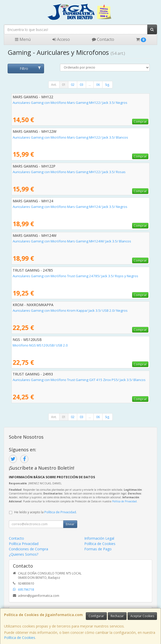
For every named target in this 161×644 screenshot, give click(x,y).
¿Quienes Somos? (24, 554)
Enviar (70, 524)
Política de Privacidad (124, 501)
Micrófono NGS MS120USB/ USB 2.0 (40, 345)
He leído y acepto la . (45, 512)
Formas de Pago (98, 549)
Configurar (96, 616)
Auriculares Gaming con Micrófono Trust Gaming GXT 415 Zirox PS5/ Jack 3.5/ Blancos (79, 380)
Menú (23, 39)
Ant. (54, 85)
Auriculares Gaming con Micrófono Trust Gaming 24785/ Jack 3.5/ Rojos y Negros (75, 276)
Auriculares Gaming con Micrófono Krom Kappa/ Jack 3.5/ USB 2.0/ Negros (70, 310)
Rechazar (117, 616)
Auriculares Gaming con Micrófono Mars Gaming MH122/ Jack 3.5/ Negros (70, 103)
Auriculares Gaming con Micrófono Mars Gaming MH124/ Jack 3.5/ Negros (70, 207)
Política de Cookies (20, 638)
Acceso (61, 39)
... (90, 85)
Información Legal (99, 538)
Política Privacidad (24, 544)
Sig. (107, 85)
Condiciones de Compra (28, 549)
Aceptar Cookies (142, 616)
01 (64, 85)
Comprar (140, 121)
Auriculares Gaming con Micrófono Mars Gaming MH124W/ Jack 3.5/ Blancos (72, 241)
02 (73, 85)
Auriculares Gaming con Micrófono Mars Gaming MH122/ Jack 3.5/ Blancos (70, 137)
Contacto (103, 39)
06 (98, 85)
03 (82, 85)
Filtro (30, 68)
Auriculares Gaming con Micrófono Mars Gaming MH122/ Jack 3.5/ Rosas (69, 172)
